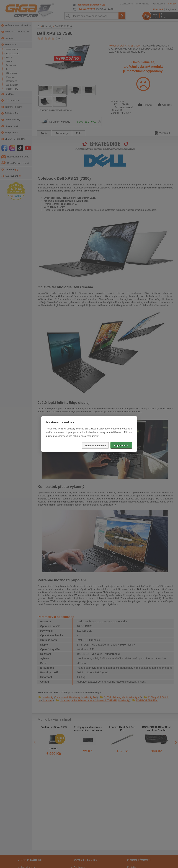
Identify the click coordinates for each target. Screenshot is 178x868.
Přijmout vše (121, 445)
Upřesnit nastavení (95, 446)
